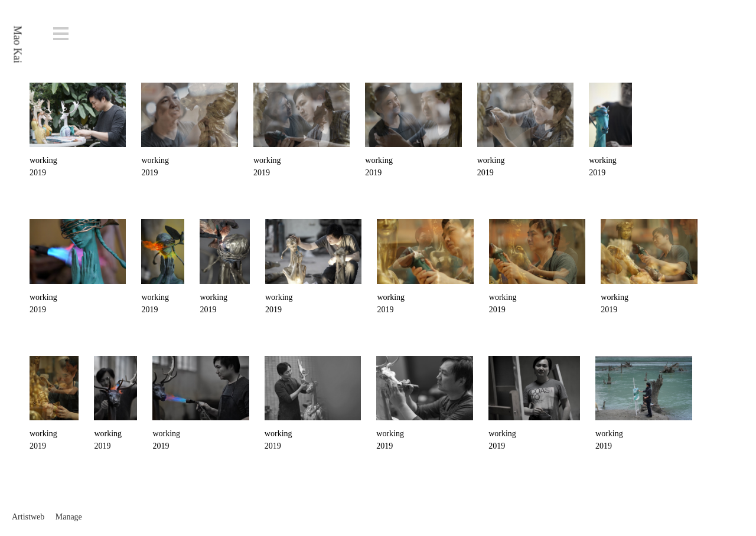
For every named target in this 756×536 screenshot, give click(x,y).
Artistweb (28, 517)
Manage (69, 517)
